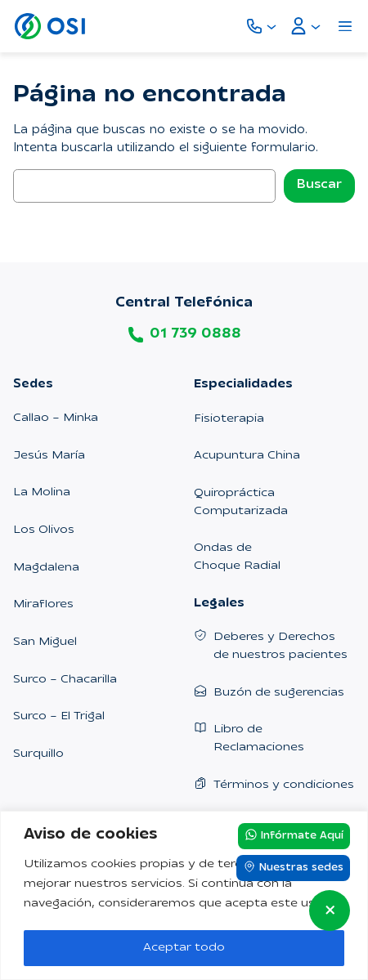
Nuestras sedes (293, 867)
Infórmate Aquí (294, 835)
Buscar (319, 185)
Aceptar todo (184, 948)
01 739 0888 (195, 334)
